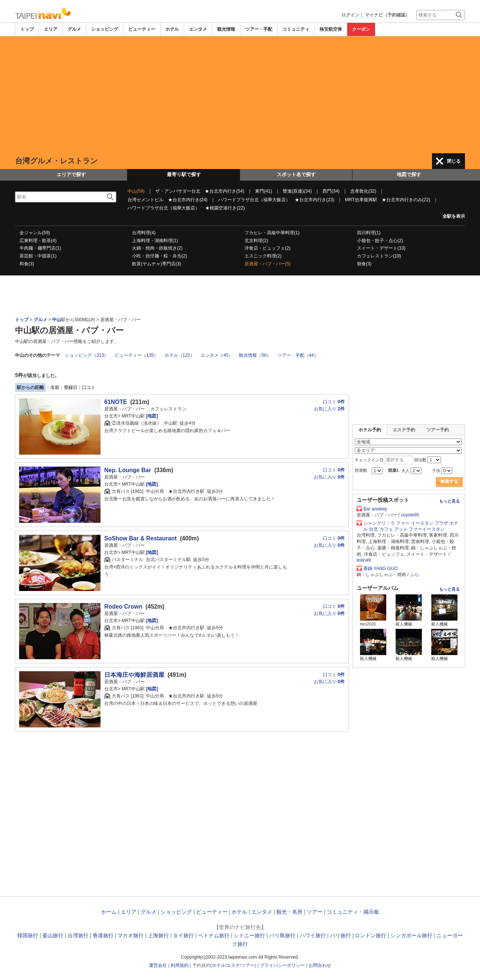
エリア (51, 29)
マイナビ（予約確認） (387, 15)
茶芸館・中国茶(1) (38, 256)
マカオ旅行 (130, 935)
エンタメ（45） (217, 355)
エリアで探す (71, 174)
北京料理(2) (256, 241)
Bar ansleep (375, 509)
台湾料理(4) (144, 233)
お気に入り (329, 409)
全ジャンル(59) (35, 233)
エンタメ (198, 29)
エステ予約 (404, 430)
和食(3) (27, 264)
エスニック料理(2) (263, 256)
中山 (57, 320)
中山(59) (136, 191)
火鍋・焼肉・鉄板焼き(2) (157, 248)
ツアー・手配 (259, 29)
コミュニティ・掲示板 (353, 912)
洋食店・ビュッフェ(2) (268, 248)
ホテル (172, 29)
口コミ (88, 388)
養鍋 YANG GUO (380, 569)
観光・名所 (289, 912)
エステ (233, 965)
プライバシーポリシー (282, 965)
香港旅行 (103, 935)
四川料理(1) (369, 233)
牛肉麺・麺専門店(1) (40, 248)
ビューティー (142, 29)
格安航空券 (331, 29)
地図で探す (409, 174)
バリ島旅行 (282, 935)
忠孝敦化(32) (363, 191)
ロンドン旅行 (370, 935)
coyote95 (410, 515)
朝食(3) (364, 264)
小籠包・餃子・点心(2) (380, 241)
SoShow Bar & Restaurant (140, 538)
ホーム (109, 912)
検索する (449, 482)
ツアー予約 (438, 430)
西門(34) (331, 191)
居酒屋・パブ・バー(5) (268, 264)
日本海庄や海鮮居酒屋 (134, 675)
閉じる (454, 161)
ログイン (350, 15)
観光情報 (226, 29)
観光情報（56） (255, 355)
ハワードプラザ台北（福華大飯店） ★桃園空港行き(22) (186, 208)
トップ (27, 29)
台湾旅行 (78, 935)
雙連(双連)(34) (297, 191)
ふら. (415, 575)
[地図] (151, 416)
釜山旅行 (53, 935)
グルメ (74, 29)
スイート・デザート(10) (381, 248)
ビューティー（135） (136, 355)
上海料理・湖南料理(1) (155, 241)
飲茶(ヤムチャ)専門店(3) (157, 264)
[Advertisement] (240, 95)
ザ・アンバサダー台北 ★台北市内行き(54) (200, 191)
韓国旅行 (28, 935)
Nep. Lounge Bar (128, 470)
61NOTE (116, 402)
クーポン (361, 29)
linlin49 (364, 560)
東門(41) (263, 191)
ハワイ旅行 (313, 935)
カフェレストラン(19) (379, 256)
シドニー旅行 (249, 935)
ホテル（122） (180, 355)
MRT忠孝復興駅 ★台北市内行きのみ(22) (388, 200)
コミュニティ (296, 29)
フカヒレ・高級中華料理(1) (272, 233)
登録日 (70, 388)
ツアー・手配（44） (298, 355)
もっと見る (449, 501)
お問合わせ (320, 965)
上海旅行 (158, 935)
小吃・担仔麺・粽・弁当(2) (160, 256)
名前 (55, 388)
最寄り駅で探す (184, 174)
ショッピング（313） (87, 355)
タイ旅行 (183, 935)
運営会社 (158, 965)
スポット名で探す (296, 174)
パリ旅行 (340, 935)
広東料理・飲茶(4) (38, 241)
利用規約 (180, 965)
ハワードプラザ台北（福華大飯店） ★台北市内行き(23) (276, 200)
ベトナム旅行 (214, 935)
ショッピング (105, 29)
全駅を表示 (454, 216)
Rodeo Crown (123, 607)
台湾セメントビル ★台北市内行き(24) (167, 200)
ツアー (315, 912)
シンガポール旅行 (411, 935)
